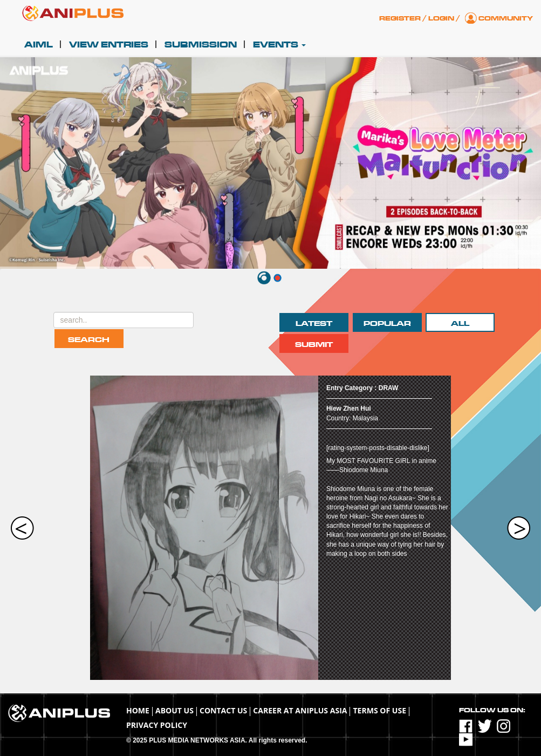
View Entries (109, 45)
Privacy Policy (157, 725)
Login (441, 18)
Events (279, 45)
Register (400, 18)
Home (138, 710)
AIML (39, 45)
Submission (201, 45)
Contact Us (223, 710)
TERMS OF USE (379, 710)
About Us (174, 710)
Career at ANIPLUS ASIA (300, 710)
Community (506, 18)
